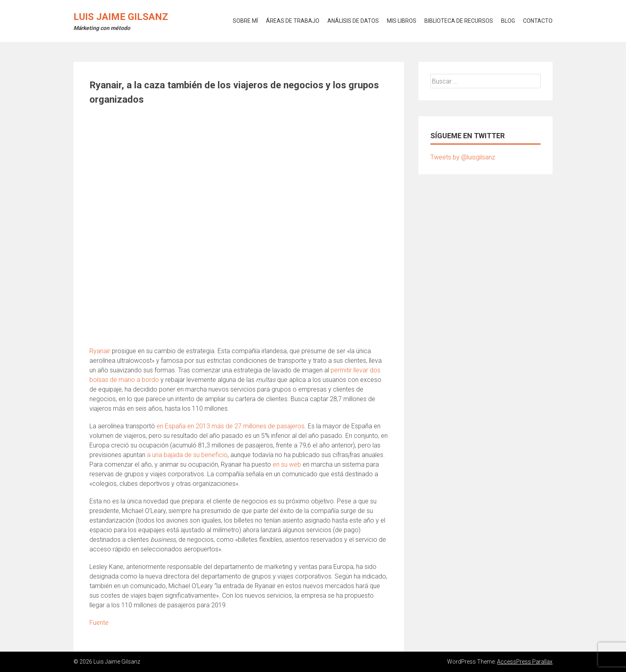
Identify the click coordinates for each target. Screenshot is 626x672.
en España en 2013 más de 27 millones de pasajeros (231, 426)
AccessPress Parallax (525, 662)
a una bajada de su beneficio (187, 455)
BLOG (508, 21)
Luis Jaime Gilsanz (121, 17)
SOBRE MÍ (245, 21)
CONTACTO (538, 21)
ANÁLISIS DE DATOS (353, 21)
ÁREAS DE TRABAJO (293, 21)
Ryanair (100, 351)
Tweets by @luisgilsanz (463, 157)
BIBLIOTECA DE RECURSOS (459, 21)
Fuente (99, 623)
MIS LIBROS (402, 21)
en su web (287, 464)
